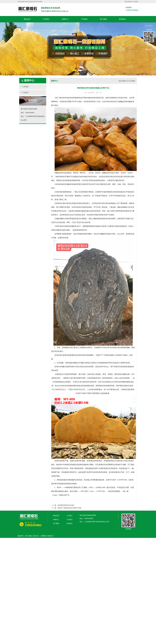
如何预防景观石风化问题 (66, 505)
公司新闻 (24, 87)
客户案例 (103, 19)
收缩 (140, 34)
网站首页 (27, 19)
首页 (120, 81)
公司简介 (46, 19)
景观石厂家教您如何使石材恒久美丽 (69, 508)
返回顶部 (149, 49)
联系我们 (136, 2)
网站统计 (50, 536)
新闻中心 (65, 19)
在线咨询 (149, 30)
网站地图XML (128, 2)
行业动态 (24, 92)
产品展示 (84, 19)
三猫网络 (43, 536)
